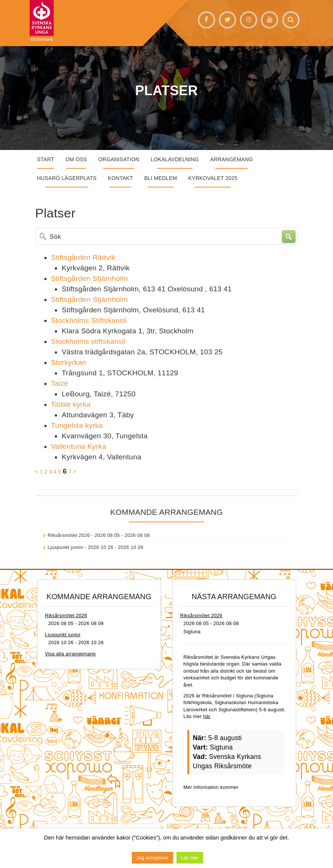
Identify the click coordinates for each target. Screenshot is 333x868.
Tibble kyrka (71, 404)
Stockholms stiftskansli (88, 341)
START (46, 159)
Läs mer (190, 858)
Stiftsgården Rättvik (83, 257)
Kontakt (120, 178)
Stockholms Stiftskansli (89, 320)
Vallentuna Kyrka (79, 446)
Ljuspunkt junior (66, 547)
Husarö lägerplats (67, 178)
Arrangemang (232, 159)
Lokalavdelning (175, 159)
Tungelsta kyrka (77, 425)
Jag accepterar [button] (152, 858)
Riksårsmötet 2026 (69, 535)
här (207, 716)
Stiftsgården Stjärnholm (90, 278)
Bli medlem (160, 178)
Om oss (76, 159)
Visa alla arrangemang (70, 654)
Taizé (60, 383)
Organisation (119, 159)
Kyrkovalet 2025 (213, 178)
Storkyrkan (69, 362)
